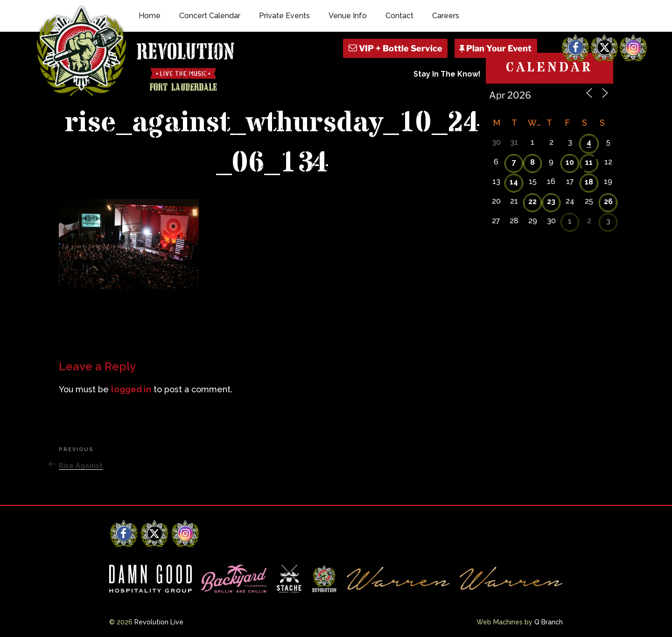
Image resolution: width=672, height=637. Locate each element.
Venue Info (348, 16)
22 (532, 202)
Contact (399, 16)
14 (514, 182)
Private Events (284, 16)
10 (570, 162)
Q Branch (549, 622)
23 (551, 202)
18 (589, 182)
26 (608, 202)
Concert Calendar (210, 16)
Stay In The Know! (447, 74)
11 (589, 162)
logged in (131, 389)
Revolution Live (159, 622)
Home (150, 16)
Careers (446, 16)
